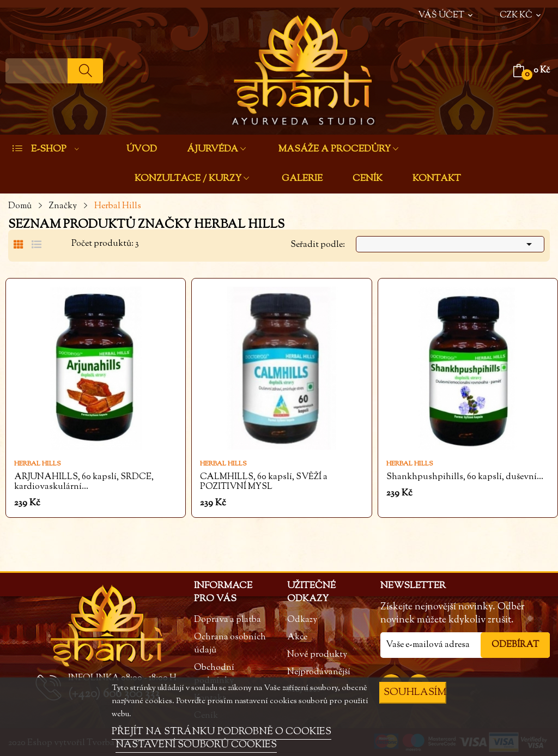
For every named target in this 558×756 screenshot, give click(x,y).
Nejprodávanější (319, 672)
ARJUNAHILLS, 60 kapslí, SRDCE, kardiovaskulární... (84, 482)
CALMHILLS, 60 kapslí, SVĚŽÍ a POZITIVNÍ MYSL (264, 482)
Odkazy (302, 620)
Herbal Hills (38, 464)
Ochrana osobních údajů (230, 644)
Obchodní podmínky (214, 675)
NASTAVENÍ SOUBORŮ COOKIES (196, 745)
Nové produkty (317, 655)
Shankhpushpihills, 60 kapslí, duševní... (465, 477)
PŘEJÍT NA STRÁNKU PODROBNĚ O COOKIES (222, 732)
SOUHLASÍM (415, 693)
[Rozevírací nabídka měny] (521, 10)
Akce (297, 637)
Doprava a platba (228, 620)
